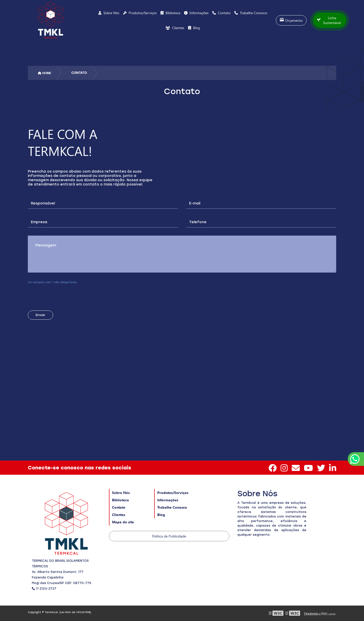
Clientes (119, 515)
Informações (168, 500)
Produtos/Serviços (173, 493)
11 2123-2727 (44, 589)
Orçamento (291, 20)
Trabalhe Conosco (172, 507)
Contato (119, 507)
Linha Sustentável (329, 20)
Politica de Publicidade (169, 536)
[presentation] (59, 296)
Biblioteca (120, 500)
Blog (161, 515)
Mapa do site (123, 522)
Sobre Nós (121, 493)
